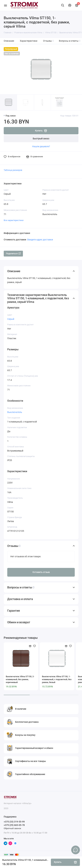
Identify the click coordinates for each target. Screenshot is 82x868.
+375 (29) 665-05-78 (14, 825)
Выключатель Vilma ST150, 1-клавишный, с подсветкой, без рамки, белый (57, 679)
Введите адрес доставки (40, 240)
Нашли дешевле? (41, 146)
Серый (11, 319)
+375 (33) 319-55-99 (14, 822)
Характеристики (29, 41)
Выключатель (15, 412)
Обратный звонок (12, 828)
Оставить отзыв (41, 572)
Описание (9, 41)
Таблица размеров (13, 170)
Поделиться (13, 254)
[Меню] (5, 5)
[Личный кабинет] (70, 5)
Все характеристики (14, 220)
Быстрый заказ (41, 139)
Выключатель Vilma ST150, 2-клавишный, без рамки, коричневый (20, 679)
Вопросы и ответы (70, 41)
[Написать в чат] (76, 850)
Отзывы (49, 41)
